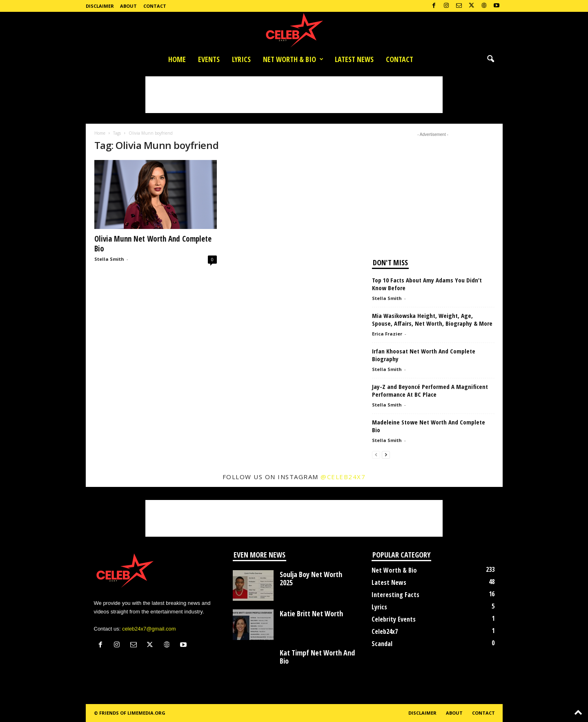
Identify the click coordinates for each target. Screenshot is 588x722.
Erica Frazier (387, 334)
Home (177, 59)
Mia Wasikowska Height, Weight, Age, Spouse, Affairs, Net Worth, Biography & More (432, 319)
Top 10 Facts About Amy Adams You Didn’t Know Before (427, 284)
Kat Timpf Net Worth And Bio (317, 657)
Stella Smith (109, 259)
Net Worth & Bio (293, 59)
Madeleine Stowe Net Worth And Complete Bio (429, 426)
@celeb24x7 (343, 477)
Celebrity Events (394, 619)
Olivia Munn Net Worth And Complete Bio (153, 244)
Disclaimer (100, 6)
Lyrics (241, 59)
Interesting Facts (395, 595)
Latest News (354, 59)
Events (209, 59)
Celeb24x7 (385, 631)
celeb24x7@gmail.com (149, 629)
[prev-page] (376, 454)
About (128, 6)
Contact (155, 6)
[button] (490, 59)
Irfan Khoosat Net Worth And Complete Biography (424, 355)
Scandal (382, 644)
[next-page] (386, 454)
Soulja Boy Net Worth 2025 (311, 578)
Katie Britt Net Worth (311, 613)
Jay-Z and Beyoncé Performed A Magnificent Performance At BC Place (430, 390)
